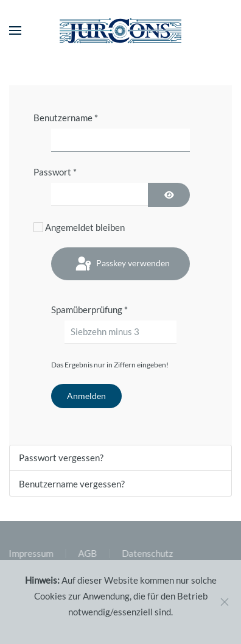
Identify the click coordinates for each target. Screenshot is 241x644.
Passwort (55, 172)
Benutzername (66, 118)
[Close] (225, 602)
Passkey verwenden (122, 264)
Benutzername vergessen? (72, 484)
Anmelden (86, 396)
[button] (15, 30)
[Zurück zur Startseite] (120, 30)
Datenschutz (147, 553)
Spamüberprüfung (89, 310)
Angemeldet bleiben (85, 227)
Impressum (30, 553)
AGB (87, 553)
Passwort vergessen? (61, 458)
